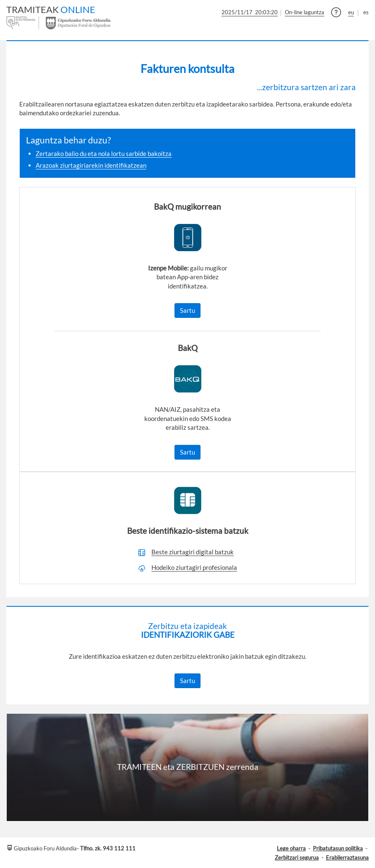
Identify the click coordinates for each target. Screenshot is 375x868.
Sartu (187, 310)
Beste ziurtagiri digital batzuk (193, 552)
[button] (336, 13)
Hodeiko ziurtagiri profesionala (194, 567)
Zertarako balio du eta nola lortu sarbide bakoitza (104, 153)
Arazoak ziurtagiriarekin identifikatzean (91, 165)
